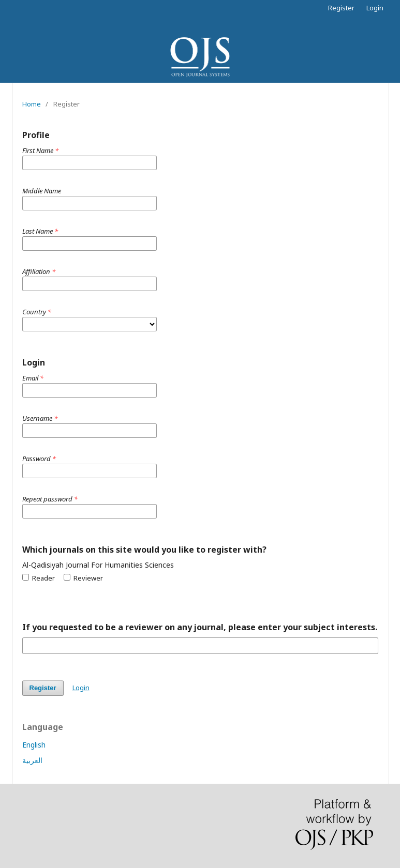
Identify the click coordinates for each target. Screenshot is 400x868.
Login (375, 8)
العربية (32, 760)
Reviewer (83, 578)
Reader (39, 578)
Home (32, 104)
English (34, 745)
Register (341, 8)
